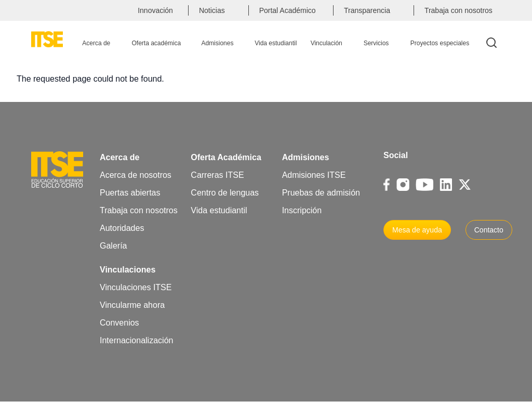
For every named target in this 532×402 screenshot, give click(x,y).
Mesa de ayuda (417, 230)
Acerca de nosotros (136, 175)
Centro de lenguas (225, 193)
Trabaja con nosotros (139, 210)
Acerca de (120, 157)
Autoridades (122, 228)
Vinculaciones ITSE (136, 287)
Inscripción (302, 210)
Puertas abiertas (130, 193)
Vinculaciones (128, 270)
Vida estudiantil (219, 210)
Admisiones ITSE (314, 175)
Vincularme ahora (132, 305)
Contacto (489, 230)
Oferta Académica (226, 157)
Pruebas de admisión (321, 193)
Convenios (119, 323)
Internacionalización (136, 340)
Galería (113, 246)
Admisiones (306, 157)
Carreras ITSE (217, 175)
